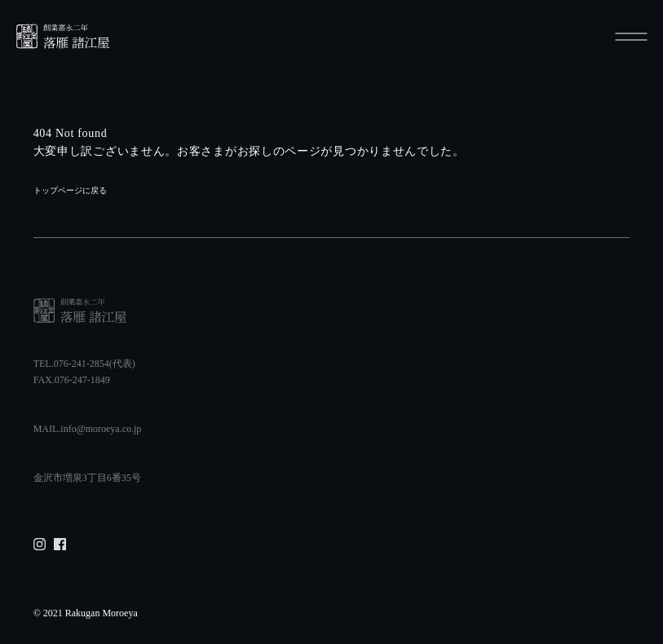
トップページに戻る (70, 190)
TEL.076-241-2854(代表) (84, 364)
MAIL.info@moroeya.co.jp (88, 429)
